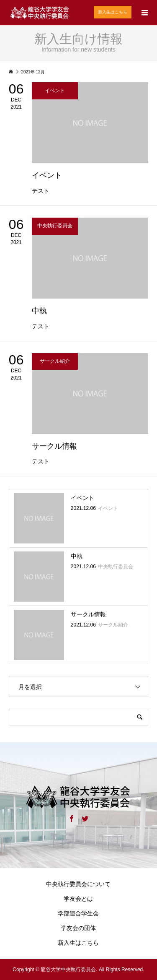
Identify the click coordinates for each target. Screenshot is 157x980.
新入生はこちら (113, 12)
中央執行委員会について (78, 884)
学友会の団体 (78, 928)
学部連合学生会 (78, 913)
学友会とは (78, 899)
